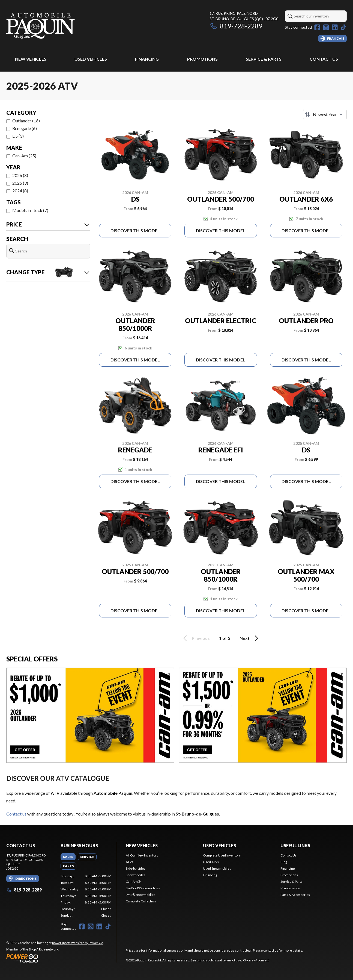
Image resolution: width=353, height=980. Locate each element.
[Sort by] (325, 114)
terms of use (232, 960)
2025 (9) (20, 183)
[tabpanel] (86, 896)
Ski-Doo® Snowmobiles (143, 888)
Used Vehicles (91, 59)
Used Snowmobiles (217, 868)
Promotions (202, 59)
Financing (147, 59)
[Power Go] (55, 958)
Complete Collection (141, 901)
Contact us (16, 814)
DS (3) (18, 136)
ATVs (129, 862)
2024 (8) (20, 191)
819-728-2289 (236, 26)
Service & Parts (264, 59)
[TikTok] (343, 27)
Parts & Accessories (295, 895)
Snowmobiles (136, 875)
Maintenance (290, 888)
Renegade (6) (25, 128)
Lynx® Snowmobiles (140, 895)
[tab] (68, 857)
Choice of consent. (257, 960)
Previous (196, 638)
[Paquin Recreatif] (41, 26)
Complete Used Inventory (222, 855)
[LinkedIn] (335, 27)
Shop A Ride (37, 949)
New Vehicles (31, 59)
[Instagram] (326, 27)
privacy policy (206, 960)
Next (250, 638)
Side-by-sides (136, 868)
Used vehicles (219, 845)
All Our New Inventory (142, 855)
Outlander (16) (26, 121)
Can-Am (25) (24, 156)
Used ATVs (211, 862)
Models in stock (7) (30, 210)
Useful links (295, 845)
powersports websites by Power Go (78, 943)
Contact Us (324, 59)
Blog (284, 862)
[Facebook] (317, 27)
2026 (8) (20, 175)
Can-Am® (133, 882)
